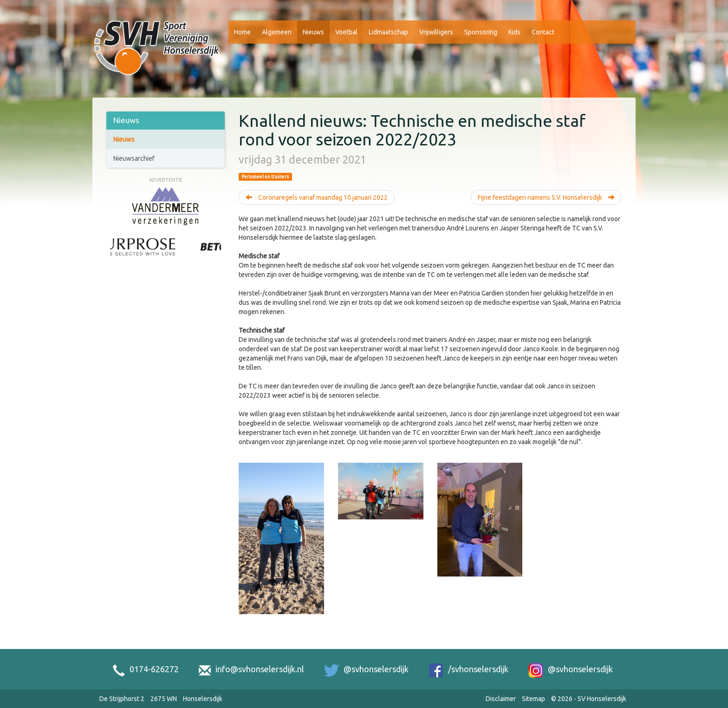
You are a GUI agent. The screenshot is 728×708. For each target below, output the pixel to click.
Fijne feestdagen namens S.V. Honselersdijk (546, 197)
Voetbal (346, 32)
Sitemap (533, 699)
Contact (543, 32)
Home (242, 32)
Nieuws (313, 32)
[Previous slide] (115, 257)
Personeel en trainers (265, 177)
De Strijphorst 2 (122, 699)
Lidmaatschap (388, 32)
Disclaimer (501, 699)
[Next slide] (216, 257)
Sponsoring (481, 32)
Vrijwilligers (436, 32)
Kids (514, 32)
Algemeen (277, 32)
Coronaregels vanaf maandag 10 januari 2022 (317, 197)
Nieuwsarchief (134, 158)
